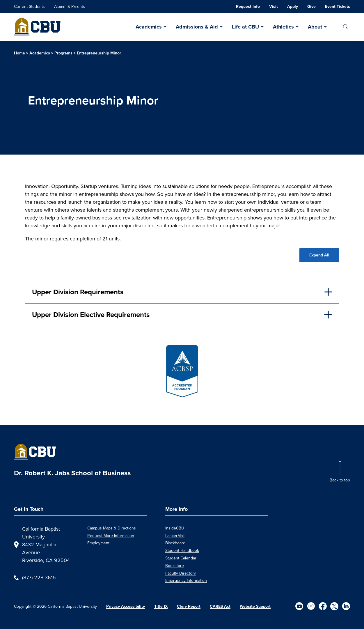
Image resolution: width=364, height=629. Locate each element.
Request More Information (111, 536)
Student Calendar (181, 558)
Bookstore (175, 566)
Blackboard (175, 543)
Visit (274, 7)
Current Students (29, 7)
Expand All (319, 255)
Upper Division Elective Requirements (91, 315)
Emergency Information (186, 581)
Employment (98, 543)
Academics (149, 27)
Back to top (340, 480)
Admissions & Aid (197, 27)
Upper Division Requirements (78, 292)
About (315, 27)
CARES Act (220, 606)
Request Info (248, 7)
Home (19, 53)
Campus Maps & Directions (112, 528)
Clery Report (189, 606)
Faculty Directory (181, 573)
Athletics (283, 27)
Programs (63, 53)
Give (311, 7)
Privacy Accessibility (126, 606)
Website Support (255, 606)
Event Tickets (338, 7)
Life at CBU (245, 27)
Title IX (161, 606)
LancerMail (175, 536)
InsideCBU (175, 528)
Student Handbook (182, 551)
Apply (293, 7)
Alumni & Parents (70, 7)
